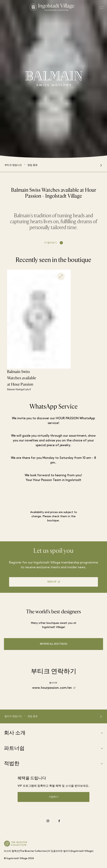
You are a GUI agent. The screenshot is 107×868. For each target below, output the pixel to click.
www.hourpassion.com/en (52, 688)
